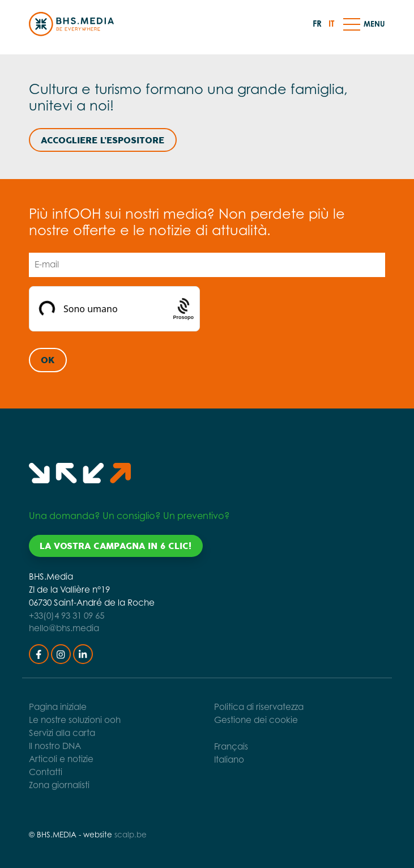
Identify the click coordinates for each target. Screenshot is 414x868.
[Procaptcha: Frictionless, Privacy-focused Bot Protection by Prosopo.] (184, 309)
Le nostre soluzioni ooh (75, 720)
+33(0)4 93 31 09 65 (67, 616)
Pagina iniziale (58, 707)
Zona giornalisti (59, 785)
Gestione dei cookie (256, 720)
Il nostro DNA (55, 746)
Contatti (46, 772)
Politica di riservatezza (259, 707)
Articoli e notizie (61, 759)
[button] (352, 24)
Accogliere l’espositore (103, 141)
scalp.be (131, 835)
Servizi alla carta (62, 733)
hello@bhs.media (64, 628)
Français (231, 746)
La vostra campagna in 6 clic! (116, 546)
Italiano (229, 760)
